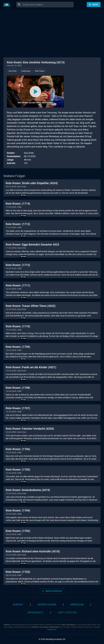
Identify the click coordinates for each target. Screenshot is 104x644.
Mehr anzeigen (52, 591)
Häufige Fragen (47, 605)
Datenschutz (35, 613)
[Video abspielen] (35, 92)
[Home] (7, 5)
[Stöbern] (94, 5)
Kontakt (18, 605)
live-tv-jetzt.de (67, 613)
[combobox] (48, 5)
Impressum (77, 605)
